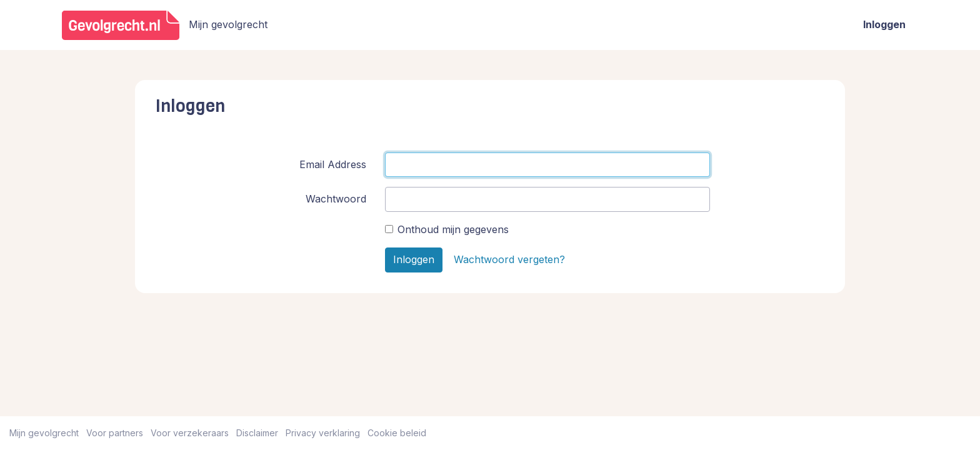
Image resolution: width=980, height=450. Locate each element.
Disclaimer (257, 433)
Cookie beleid (397, 433)
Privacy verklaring (323, 433)
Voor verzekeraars (190, 433)
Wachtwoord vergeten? (509, 259)
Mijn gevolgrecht (44, 433)
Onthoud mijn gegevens (453, 229)
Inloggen (884, 24)
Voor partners (115, 433)
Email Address (333, 164)
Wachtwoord (336, 199)
